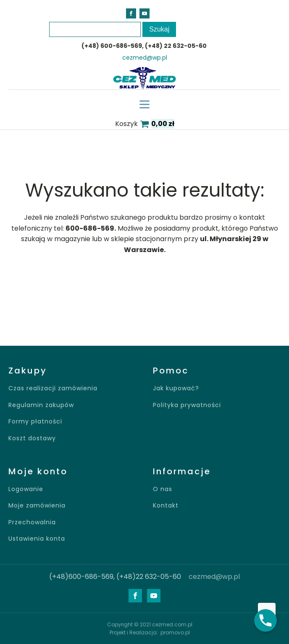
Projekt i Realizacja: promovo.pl (150, 632)
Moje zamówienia (37, 506)
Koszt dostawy (32, 438)
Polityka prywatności (187, 405)
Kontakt (166, 506)
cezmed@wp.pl (145, 58)
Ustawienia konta (37, 539)
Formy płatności (35, 422)
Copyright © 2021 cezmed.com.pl (150, 624)
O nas (163, 489)
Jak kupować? (176, 388)
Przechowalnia (32, 522)
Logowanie (26, 489)
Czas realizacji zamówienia (53, 388)
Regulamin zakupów (41, 405)
